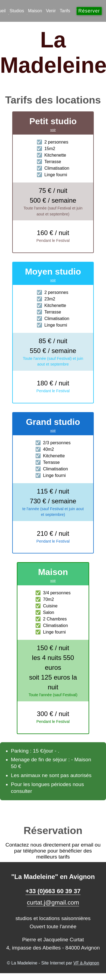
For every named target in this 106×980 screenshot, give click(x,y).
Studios (17, 11)
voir (53, 130)
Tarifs (65, 11)
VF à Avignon (86, 963)
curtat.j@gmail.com (53, 903)
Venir (51, 11)
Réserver (89, 11)
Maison (35, 11)
